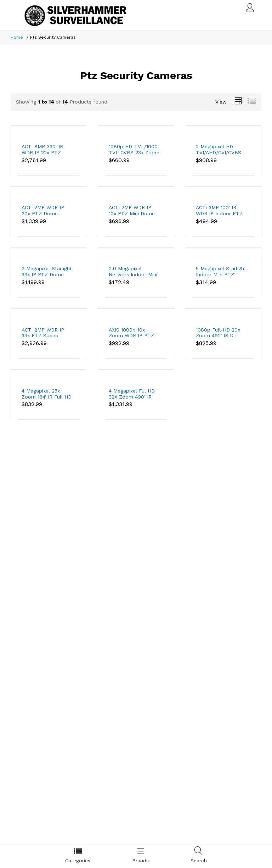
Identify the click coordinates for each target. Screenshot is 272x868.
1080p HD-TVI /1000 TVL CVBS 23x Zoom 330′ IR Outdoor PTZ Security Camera (134, 150)
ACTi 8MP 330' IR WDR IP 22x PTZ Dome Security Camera (42, 150)
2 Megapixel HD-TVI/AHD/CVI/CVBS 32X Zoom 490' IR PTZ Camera (219, 150)
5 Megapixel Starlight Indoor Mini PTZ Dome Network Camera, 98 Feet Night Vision (221, 272)
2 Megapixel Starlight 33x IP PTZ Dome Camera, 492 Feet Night (47, 272)
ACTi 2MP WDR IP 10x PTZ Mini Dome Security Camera (132, 211)
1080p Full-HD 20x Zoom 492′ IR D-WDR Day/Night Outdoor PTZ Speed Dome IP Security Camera (220, 333)
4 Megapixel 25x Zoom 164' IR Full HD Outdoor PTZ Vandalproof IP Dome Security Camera (47, 394)
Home (17, 37)
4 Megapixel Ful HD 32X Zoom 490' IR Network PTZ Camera (132, 394)
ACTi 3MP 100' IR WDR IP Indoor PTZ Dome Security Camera (219, 211)
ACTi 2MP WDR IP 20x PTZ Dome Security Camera (43, 211)
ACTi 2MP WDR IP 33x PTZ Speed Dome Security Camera (43, 333)
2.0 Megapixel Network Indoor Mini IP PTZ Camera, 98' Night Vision (133, 272)
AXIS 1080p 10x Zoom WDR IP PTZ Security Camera (131, 333)
